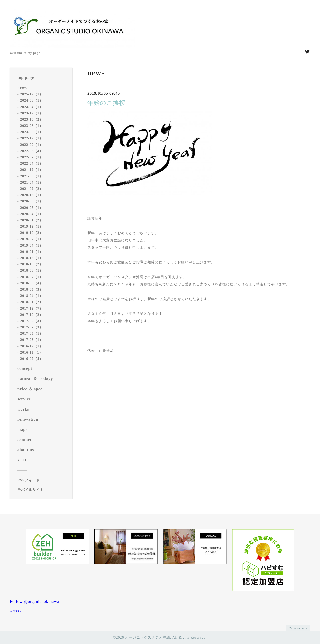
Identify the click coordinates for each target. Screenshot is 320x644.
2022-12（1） (32, 138)
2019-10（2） (32, 233)
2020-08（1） (32, 201)
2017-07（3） (32, 327)
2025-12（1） (32, 94)
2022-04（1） (32, 164)
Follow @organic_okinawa (35, 601)
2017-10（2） (32, 315)
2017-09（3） (32, 321)
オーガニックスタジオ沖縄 (148, 637)
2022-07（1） (32, 157)
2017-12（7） (32, 309)
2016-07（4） (32, 359)
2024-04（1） (32, 107)
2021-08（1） (32, 176)
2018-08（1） (32, 271)
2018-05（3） (32, 290)
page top (297, 628)
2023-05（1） (32, 132)
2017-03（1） (32, 340)
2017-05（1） (32, 333)
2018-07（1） (32, 277)
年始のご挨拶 (106, 103)
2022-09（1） (32, 145)
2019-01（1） (32, 252)
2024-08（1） (32, 101)
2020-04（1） (32, 214)
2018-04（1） (32, 296)
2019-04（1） (32, 246)
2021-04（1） (32, 183)
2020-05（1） (32, 208)
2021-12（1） (32, 170)
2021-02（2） (32, 189)
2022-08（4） (32, 151)
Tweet (15, 610)
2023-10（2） (32, 120)
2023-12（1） (32, 113)
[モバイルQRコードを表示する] (43, 490)
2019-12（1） (32, 227)
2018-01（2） (32, 302)
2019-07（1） (32, 239)
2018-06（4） (32, 283)
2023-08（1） (32, 126)
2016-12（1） (32, 346)
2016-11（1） (32, 352)
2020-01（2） (32, 220)
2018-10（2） (32, 264)
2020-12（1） (32, 195)
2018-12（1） (32, 258)
